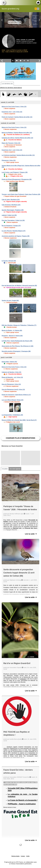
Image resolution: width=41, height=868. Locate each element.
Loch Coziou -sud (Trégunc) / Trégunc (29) (15, 172)
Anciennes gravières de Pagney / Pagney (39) (16, 236)
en (38, 9)
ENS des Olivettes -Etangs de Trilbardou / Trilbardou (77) (19, 325)
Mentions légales (16, 856)
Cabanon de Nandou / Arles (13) (11, 372)
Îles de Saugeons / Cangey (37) (11, 226)
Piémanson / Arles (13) (9, 160)
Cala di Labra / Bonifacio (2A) (11, 200)
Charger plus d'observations (20, 438)
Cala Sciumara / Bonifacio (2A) (11, 205)
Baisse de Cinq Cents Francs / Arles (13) (14, 107)
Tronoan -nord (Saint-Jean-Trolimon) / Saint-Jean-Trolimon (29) (21, 194)
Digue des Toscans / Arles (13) (11, 143)
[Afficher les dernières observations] (11, 88)
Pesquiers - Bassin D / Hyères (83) (12, 336)
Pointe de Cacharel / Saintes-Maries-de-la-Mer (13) (17, 117)
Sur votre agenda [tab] (15, 469)
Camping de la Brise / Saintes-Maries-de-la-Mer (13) (17, 138)
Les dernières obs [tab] (7, 84)
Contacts (23, 856)
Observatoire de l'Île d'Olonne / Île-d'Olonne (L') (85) (17, 346)
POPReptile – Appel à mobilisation (22, 804)
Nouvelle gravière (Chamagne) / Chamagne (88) (16, 351)
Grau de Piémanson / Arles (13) (11, 384)
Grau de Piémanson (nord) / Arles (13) (13, 390)
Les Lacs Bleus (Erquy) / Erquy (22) (13, 400)
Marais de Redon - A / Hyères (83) (12, 330)
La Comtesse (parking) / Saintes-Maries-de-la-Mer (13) (18, 155)
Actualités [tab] (5, 469)
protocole (23, 679)
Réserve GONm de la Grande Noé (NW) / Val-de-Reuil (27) (19, 420)
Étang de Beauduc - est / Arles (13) (12, 377)
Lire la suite (31, 534)
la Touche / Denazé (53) (9, 261)
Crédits (28, 856)
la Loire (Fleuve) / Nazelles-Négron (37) (14, 231)
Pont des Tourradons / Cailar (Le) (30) (13, 220)
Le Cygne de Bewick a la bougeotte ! (23, 800)
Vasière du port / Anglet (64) (10, 301)
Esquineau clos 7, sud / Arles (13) (12, 112)
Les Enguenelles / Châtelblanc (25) (12, 415)
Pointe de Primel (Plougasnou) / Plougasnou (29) (17, 179)
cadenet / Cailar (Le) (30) (9, 215)
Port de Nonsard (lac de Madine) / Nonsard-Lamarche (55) (19, 286)
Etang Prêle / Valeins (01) (9, 362)
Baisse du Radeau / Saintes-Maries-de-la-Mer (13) (17, 133)
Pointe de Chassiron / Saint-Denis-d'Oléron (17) (16, 395)
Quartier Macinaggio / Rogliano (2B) (13, 210)
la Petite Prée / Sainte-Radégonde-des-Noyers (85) (17, 341)
